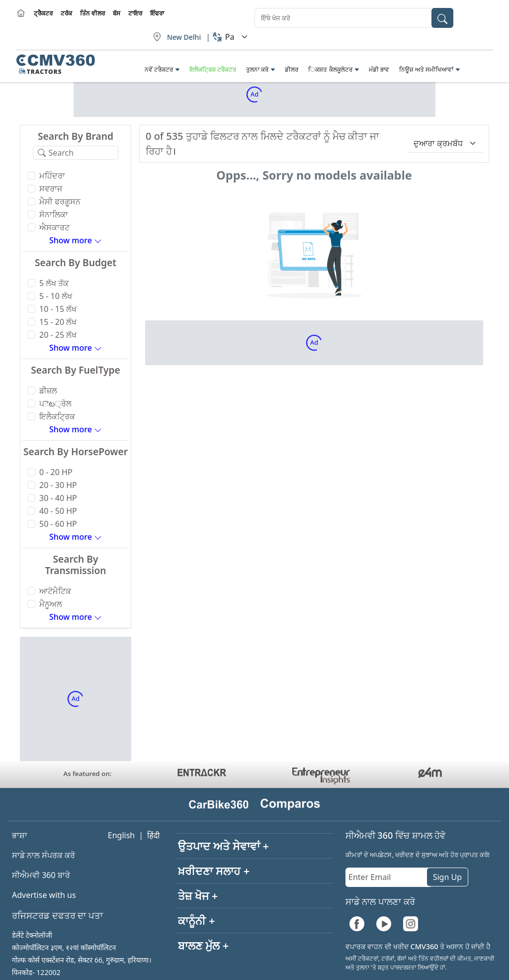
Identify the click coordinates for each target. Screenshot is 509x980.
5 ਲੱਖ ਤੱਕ (54, 283)
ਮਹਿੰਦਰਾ (52, 176)
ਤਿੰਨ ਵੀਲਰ (92, 13)
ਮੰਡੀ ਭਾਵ (379, 69)
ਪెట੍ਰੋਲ (55, 403)
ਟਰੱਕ (66, 13)
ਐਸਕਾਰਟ (54, 227)
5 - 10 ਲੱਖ (56, 296)
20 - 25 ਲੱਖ (58, 335)
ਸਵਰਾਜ (51, 189)
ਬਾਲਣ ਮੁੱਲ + (203, 945)
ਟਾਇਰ (135, 13)
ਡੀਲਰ (292, 69)
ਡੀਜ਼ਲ (48, 391)
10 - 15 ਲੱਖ (58, 309)
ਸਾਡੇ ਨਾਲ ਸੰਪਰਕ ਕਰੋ (43, 855)
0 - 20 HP (56, 472)
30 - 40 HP (58, 498)
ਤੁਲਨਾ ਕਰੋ (257, 69)
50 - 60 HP (58, 524)
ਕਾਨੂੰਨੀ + (196, 920)
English (121, 835)
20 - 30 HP (58, 485)
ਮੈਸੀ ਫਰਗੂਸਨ (60, 201)
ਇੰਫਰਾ (157, 13)
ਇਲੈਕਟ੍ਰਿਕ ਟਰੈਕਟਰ (213, 69)
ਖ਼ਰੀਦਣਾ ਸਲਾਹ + (214, 871)
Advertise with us (44, 895)
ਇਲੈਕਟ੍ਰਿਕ (57, 416)
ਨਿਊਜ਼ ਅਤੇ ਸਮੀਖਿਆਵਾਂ (426, 69)
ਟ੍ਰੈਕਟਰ (43, 13)
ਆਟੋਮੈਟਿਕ (55, 591)
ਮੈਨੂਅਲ (51, 604)
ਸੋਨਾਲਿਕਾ (54, 214)
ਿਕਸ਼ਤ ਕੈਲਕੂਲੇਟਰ (330, 69)
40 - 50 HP (58, 511)
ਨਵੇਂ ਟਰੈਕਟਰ (159, 69)
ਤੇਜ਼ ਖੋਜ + (198, 895)
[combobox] (354, 18)
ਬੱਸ (117, 13)
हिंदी (153, 835)
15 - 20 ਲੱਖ (58, 322)
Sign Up (447, 877)
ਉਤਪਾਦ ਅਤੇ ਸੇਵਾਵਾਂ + (223, 846)
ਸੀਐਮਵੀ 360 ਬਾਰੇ (41, 875)
